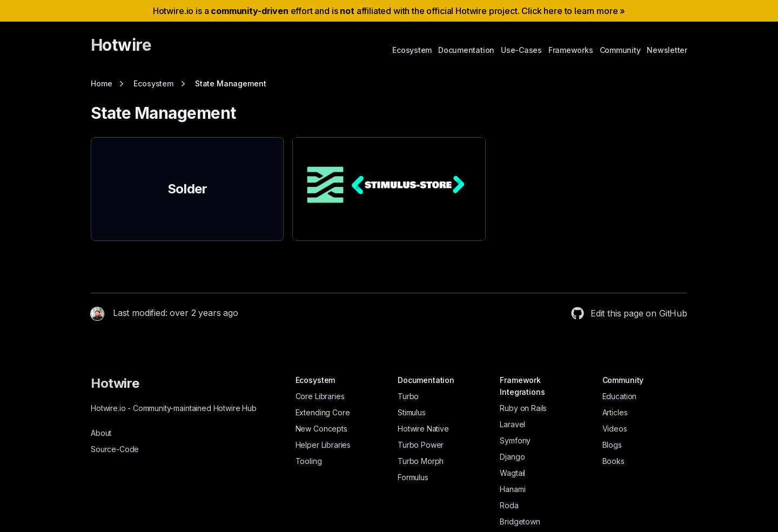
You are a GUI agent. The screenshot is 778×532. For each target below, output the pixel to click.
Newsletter (667, 50)
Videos (615, 429)
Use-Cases (521, 50)
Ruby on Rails (523, 408)
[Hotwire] (121, 50)
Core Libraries (320, 396)
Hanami (512, 489)
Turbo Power (421, 445)
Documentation (466, 50)
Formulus (413, 477)
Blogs (612, 445)
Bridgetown (520, 521)
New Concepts (321, 429)
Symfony (515, 440)
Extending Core (323, 412)
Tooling (309, 461)
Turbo (408, 396)
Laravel (512, 424)
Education (620, 396)
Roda (509, 505)
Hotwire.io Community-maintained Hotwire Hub (174, 408)
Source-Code (115, 449)
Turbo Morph (421, 461)
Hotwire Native (423, 429)
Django (512, 457)
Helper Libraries (323, 445)
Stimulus (412, 412)
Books (613, 461)
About (101, 433)
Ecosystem (412, 50)
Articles (615, 412)
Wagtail (512, 473)
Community (620, 50)
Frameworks (571, 50)
